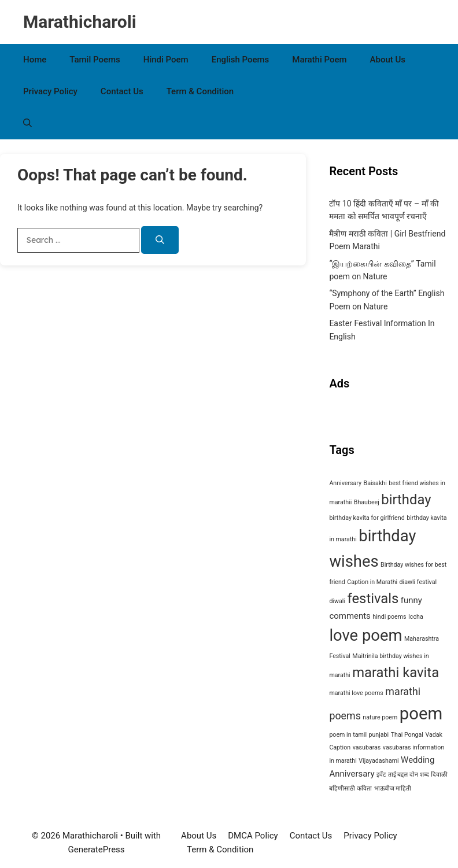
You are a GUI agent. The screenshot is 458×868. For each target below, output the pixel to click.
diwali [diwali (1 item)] (337, 601)
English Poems (241, 60)
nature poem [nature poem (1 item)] (380, 717)
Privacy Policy (50, 91)
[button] (27, 123)
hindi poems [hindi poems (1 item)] (389, 617)
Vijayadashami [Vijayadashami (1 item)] (378, 761)
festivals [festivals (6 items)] (373, 599)
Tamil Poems (95, 60)
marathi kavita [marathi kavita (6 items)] (396, 673)
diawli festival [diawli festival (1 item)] (418, 582)
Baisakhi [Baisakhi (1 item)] (375, 483)
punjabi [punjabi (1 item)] (379, 735)
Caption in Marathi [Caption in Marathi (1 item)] (372, 582)
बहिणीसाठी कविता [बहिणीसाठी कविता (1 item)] (350, 788)
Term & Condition (200, 91)
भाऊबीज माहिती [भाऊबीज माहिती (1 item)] (393, 788)
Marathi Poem (319, 60)
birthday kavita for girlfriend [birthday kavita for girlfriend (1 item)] (367, 518)
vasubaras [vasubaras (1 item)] (367, 747)
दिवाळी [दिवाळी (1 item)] (439, 775)
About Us (388, 60)
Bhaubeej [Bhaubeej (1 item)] (367, 502)
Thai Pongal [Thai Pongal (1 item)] (407, 735)
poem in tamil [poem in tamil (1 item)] (348, 735)
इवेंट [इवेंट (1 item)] (381, 775)
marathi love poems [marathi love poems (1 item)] (356, 693)
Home (35, 60)
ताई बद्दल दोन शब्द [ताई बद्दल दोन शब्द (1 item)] (409, 775)
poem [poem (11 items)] (421, 714)
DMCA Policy (253, 836)
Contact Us (122, 91)
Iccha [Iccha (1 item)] (416, 617)
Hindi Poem (166, 60)
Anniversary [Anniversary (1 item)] (345, 483)
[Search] (160, 240)
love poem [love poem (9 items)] (365, 636)
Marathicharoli (80, 22)
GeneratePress (97, 849)
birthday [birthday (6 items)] (406, 500)
